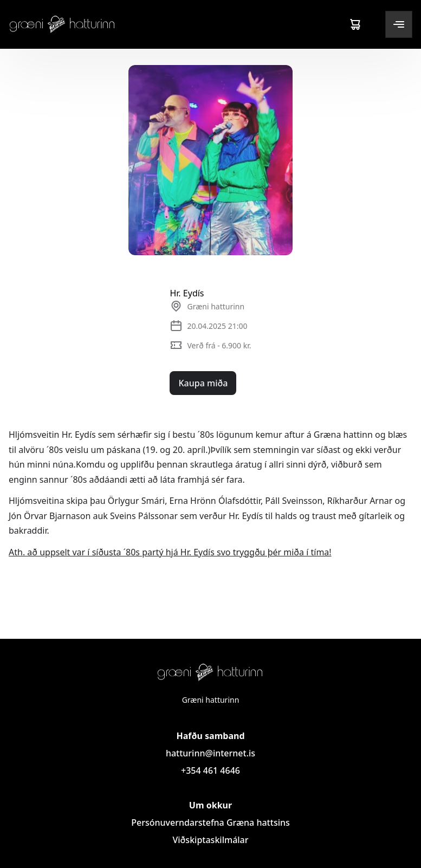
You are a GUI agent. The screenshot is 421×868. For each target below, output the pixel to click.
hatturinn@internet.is (210, 753)
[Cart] (355, 24)
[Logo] (62, 24)
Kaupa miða (203, 383)
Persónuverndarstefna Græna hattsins (210, 822)
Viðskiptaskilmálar (210, 840)
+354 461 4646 (210, 770)
